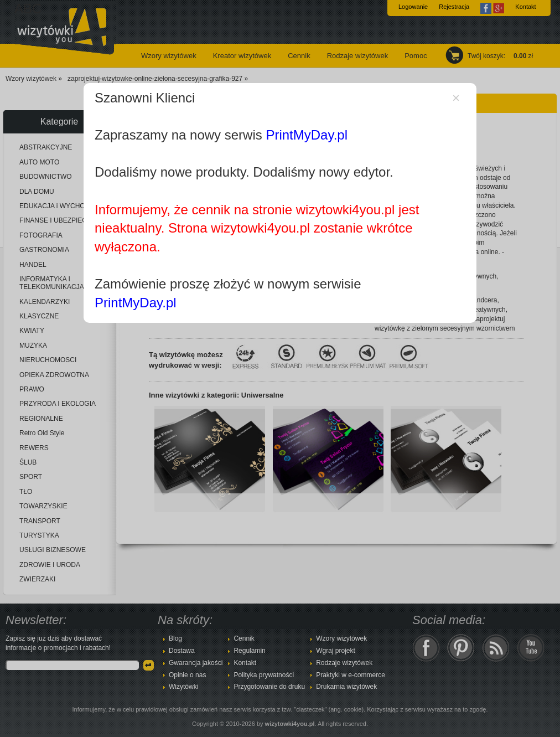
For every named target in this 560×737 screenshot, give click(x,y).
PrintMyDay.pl (307, 135)
